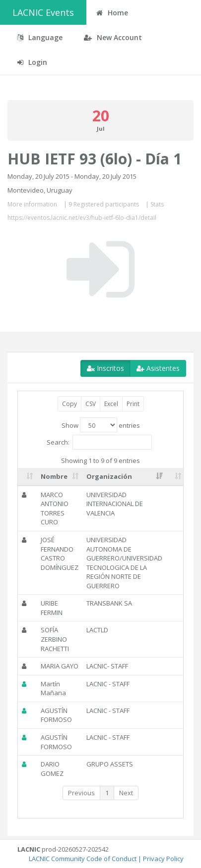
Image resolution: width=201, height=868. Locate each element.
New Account (113, 37)
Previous (81, 793)
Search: (99, 442)
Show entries (101, 425)
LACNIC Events (43, 12)
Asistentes (158, 368)
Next (126, 793)
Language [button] (40, 37)
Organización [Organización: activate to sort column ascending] (109, 476)
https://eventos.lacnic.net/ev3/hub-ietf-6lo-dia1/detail (82, 218)
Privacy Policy (163, 859)
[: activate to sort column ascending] (27, 477)
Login (32, 62)
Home (112, 13)
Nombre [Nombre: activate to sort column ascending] (54, 476)
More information (32, 204)
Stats (157, 204)
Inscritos (105, 368)
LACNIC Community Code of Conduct (83, 859)
